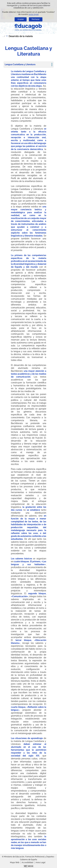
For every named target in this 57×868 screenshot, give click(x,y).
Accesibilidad (27, 862)
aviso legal (34, 14)
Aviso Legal (40, 862)
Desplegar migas (4, 36)
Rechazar (36, 19)
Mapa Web (15, 862)
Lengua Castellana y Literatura (20, 64)
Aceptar (21, 19)
